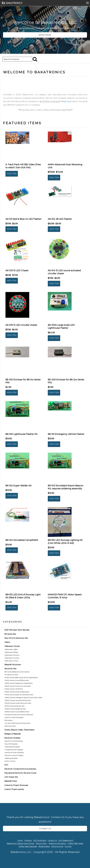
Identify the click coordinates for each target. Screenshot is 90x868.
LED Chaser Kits (11, 777)
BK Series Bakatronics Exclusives (17, 672)
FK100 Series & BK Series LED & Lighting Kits (21, 678)
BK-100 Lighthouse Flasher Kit (21, 434)
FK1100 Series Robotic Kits (15, 706)
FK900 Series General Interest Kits (18, 700)
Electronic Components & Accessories (20, 769)
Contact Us (45, 829)
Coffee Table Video (75, 843)
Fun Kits (68, 846)
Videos (7, 642)
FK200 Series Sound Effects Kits (17, 680)
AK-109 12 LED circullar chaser (21, 325)
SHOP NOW (45, 35)
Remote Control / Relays (14, 755)
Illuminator (9, 720)
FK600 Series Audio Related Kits (17, 692)
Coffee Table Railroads (28, 846)
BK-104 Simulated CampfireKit (22, 540)
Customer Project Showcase (16, 785)
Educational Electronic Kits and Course (20, 773)
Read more (66, 101)
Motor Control (10, 761)
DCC (6, 765)
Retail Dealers (44, 846)
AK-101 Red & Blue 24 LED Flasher (23, 219)
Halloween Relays (11, 652)
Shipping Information (57, 843)
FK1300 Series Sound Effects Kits (17, 712)
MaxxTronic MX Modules (14, 741)
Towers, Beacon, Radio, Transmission (19, 730)
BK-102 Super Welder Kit (18, 486)
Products (28, 840)
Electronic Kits (10, 669)
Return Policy (42, 843)
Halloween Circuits (12, 646)
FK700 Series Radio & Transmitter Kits (19, 695)
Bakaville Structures (13, 665)
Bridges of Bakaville (13, 734)
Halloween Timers (11, 661)
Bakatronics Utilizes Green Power (21, 843)
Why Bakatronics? (66, 840)
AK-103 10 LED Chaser (17, 271)
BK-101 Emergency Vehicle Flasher (66, 434)
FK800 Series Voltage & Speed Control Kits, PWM (23, 698)
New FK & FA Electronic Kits (16, 638)
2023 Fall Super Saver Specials (17, 630)
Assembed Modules (12, 747)
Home (20, 840)
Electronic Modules (12, 738)
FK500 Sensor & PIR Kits (14, 689)
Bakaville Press (11, 781)
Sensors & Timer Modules (14, 753)
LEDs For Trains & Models (14, 717)
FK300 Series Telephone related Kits (19, 683)
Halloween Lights (11, 649)
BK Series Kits (10, 634)
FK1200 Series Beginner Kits (15, 709)
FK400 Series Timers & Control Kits (18, 686)
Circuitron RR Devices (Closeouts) (17, 723)
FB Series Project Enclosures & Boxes (19, 715)
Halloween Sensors (12, 655)
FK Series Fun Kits (11, 675)
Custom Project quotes (14, 789)
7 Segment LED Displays (14, 750)
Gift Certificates (40, 840)
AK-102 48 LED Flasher (60, 219)
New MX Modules (11, 744)
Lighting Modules (11, 758)
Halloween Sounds (12, 658)
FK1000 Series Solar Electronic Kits (18, 703)
